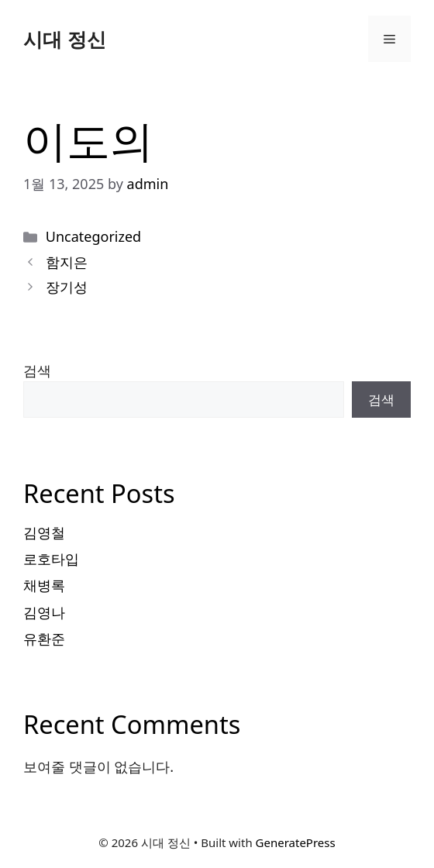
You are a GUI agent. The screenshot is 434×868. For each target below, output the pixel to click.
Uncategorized (93, 236)
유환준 (44, 639)
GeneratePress (296, 842)
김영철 (44, 532)
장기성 (67, 287)
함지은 (67, 262)
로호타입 (51, 559)
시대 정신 (65, 39)
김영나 (44, 612)
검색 (37, 370)
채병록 (44, 585)
